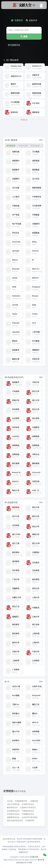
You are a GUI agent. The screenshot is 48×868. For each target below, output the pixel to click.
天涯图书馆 (34, 857)
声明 (30, 863)
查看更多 (24, 120)
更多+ (41, 140)
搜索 (24, 37)
